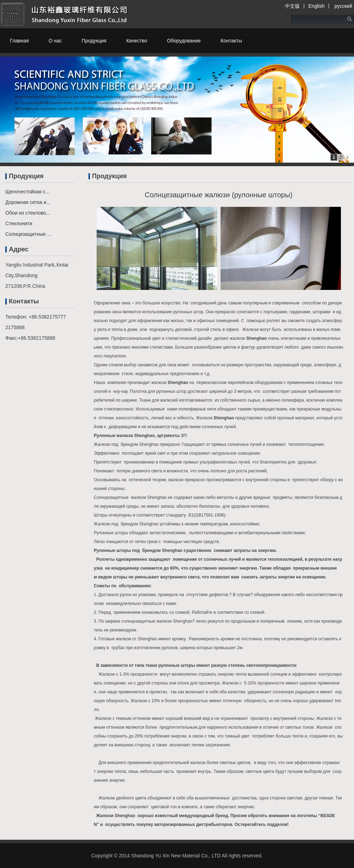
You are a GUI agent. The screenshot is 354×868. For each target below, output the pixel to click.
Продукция (94, 41)
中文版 (292, 6)
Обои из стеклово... (28, 213)
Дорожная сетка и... (28, 202)
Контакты (231, 41)
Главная (19, 41)
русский (343, 6)
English (316, 6)
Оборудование (184, 41)
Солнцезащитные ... (28, 234)
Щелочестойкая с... (27, 192)
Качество (137, 41)
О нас (55, 41)
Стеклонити (19, 223)
